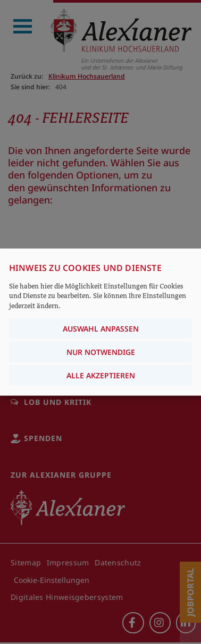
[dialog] (100, 322)
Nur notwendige (101, 351)
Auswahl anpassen (101, 328)
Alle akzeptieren (101, 375)
